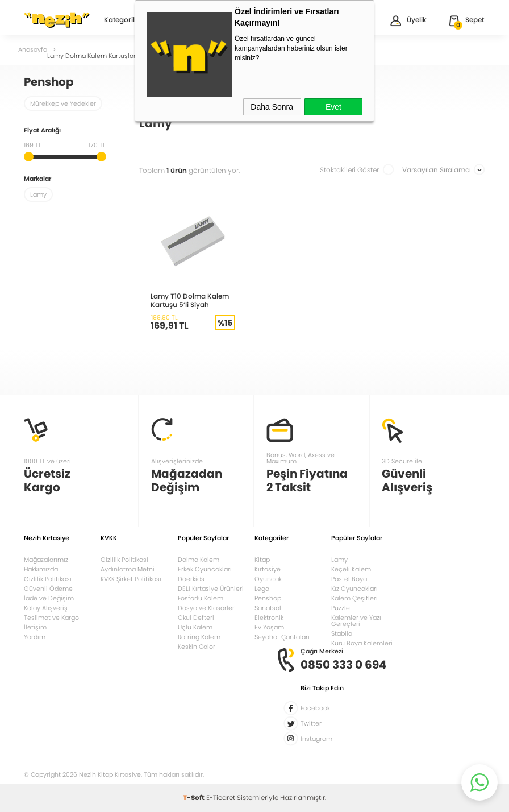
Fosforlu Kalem (201, 598)
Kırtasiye (268, 569)
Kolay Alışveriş (46, 608)
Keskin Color (197, 647)
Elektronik (269, 618)
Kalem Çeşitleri (354, 598)
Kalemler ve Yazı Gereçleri (356, 621)
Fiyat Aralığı (42, 131)
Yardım (35, 637)
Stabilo (342, 633)
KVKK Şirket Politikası (131, 579)
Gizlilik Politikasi (124, 560)
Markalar (37, 179)
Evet (333, 107)
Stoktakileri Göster (357, 170)
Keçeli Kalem (351, 569)
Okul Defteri (196, 618)
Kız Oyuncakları (354, 589)
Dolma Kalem (199, 560)
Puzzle (341, 608)
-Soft (195, 797)
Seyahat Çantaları (282, 637)
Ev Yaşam (269, 627)
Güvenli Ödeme (48, 589)
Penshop (268, 598)
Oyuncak (268, 579)
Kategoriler (123, 20)
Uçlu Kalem (195, 627)
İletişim (35, 627)
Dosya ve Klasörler (206, 608)
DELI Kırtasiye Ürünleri (211, 589)
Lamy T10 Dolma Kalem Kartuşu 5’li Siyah (190, 300)
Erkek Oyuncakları (205, 569)
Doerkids (191, 579)
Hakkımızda (41, 569)
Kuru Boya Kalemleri (362, 643)
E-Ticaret (221, 797)
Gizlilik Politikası (48, 579)
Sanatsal (268, 608)
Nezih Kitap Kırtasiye (57, 20)
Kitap (262, 560)
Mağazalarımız (46, 560)
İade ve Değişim (49, 598)
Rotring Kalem (199, 637)
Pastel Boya (349, 579)
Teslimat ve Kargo (51, 618)
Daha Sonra (272, 107)
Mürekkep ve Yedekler (63, 103)
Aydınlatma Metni (128, 569)
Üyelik (408, 21)
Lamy (339, 560)
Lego (262, 589)
